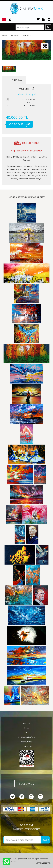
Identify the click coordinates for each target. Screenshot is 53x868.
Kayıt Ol (46, 840)
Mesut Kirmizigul (26, 94)
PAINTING (15, 36)
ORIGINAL (15, 80)
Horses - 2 (27, 36)
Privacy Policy (27, 742)
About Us (27, 723)
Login (44, 20)
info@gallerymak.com (11, 861)
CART (38, 20)
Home (4, 36)
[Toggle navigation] (5, 27)
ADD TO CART (18, 124)
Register (49, 20)
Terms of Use (27, 746)
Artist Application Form (26, 737)
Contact (26, 728)
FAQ (27, 732)
